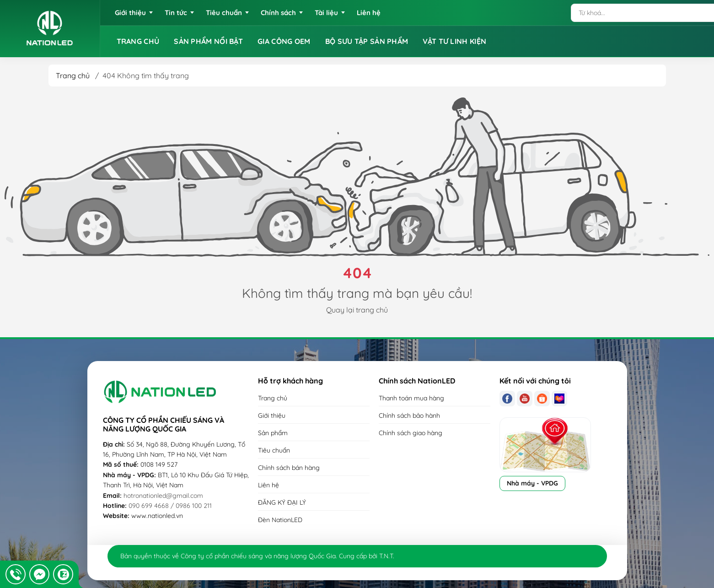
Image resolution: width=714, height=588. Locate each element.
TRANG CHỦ (138, 41)
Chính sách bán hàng (289, 468)
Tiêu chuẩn (274, 450)
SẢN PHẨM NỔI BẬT (208, 41)
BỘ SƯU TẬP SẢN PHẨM (367, 41)
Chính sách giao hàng (411, 433)
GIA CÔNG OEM (284, 41)
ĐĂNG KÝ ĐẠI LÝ (282, 502)
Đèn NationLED (280, 520)
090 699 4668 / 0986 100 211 (170, 506)
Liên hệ (268, 485)
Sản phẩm (273, 433)
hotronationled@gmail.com (163, 496)
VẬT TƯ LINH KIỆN (454, 41)
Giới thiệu (272, 415)
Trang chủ (73, 76)
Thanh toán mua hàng (411, 398)
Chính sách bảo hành (409, 415)
